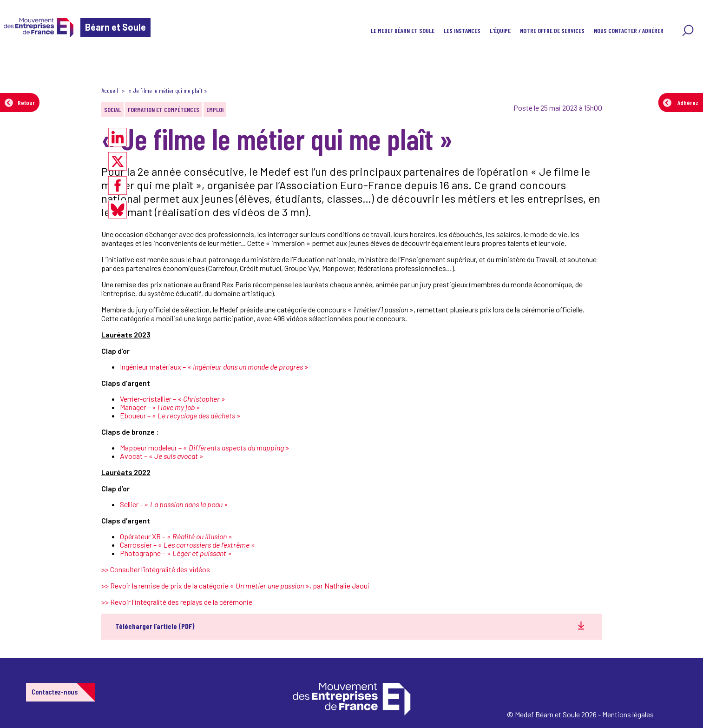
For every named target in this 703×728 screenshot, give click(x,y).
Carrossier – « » (187, 545)
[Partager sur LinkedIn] (118, 137)
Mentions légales (628, 714)
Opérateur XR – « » (176, 536)
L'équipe (500, 30)
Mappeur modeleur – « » (205, 447)
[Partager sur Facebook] (118, 185)
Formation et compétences (164, 109)
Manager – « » (160, 407)
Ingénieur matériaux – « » (214, 367)
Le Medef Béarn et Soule (403, 30)
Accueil (110, 90)
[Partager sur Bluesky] (118, 210)
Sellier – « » (174, 504)
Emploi (215, 109)
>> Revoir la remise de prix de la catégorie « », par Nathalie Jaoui (235, 586)
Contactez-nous (55, 692)
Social (112, 109)
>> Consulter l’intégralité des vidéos (156, 569)
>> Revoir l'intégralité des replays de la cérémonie (177, 602)
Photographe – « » (176, 553)
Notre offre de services (552, 30)
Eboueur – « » (180, 415)
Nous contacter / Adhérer (629, 30)
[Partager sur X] (118, 161)
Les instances (462, 30)
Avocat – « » (162, 456)
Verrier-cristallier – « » (173, 399)
